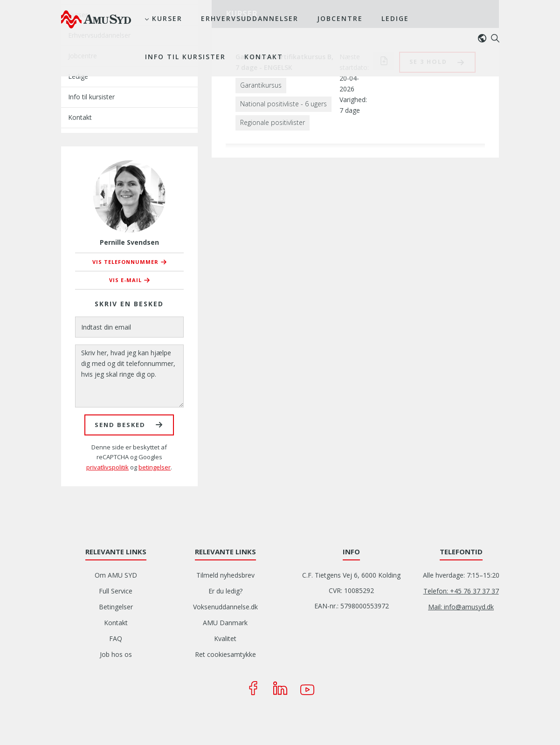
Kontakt (264, 57)
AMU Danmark (225, 623)
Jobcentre (340, 18)
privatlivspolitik (107, 467)
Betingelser (116, 607)
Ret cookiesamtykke (225, 654)
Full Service (116, 591)
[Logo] (96, 19)
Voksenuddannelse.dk (225, 607)
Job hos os (116, 654)
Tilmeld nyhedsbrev (225, 575)
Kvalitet (225, 638)
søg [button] (495, 38)
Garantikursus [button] (261, 85)
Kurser (167, 18)
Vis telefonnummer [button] (125, 262)
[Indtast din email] (129, 327)
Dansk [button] (484, 38)
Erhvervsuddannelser (250, 18)
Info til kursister (185, 57)
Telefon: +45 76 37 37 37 (461, 591)
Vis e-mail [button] (125, 280)
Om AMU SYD (116, 575)
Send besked (120, 425)
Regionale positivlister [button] (273, 122)
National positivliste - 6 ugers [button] (283, 104)
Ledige (395, 18)
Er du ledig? (225, 591)
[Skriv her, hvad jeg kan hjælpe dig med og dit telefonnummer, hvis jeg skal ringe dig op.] (129, 376)
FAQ (116, 638)
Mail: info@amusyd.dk (461, 607)
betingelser (155, 467)
